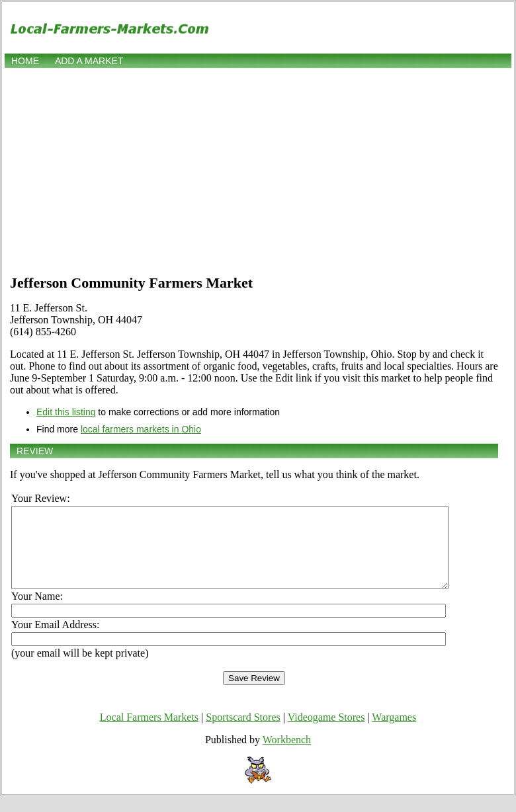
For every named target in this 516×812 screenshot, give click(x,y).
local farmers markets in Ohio (141, 429)
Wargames (394, 733)
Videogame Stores (326, 733)
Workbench (287, 755)
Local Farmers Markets (149, 733)
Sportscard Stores (243, 733)
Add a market (89, 61)
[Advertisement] (258, 170)
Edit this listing (66, 412)
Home (25, 61)
